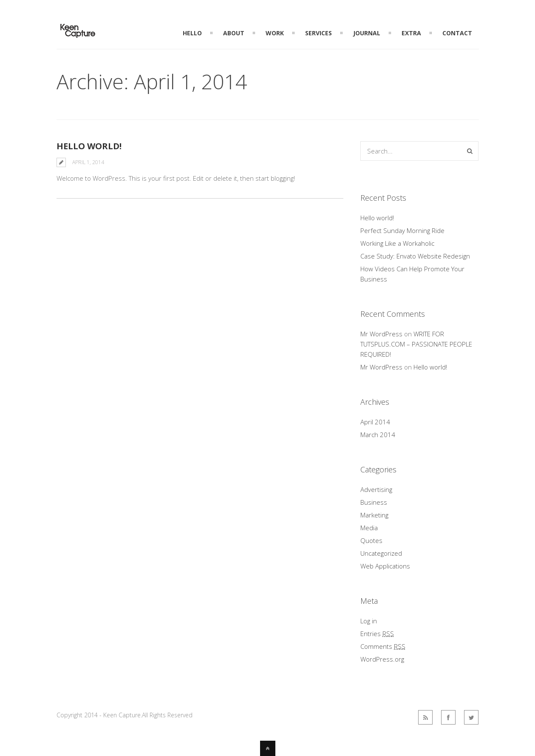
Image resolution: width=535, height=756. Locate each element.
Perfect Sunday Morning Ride (402, 230)
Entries (377, 634)
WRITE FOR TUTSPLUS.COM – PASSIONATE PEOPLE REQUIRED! (416, 344)
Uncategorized (381, 553)
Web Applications (385, 566)
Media (369, 528)
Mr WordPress (381, 334)
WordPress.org (382, 659)
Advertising (376, 489)
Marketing (374, 515)
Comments (383, 646)
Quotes (371, 540)
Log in (369, 621)
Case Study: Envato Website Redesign (415, 256)
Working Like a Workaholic (397, 243)
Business (374, 502)
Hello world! (89, 146)
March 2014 (378, 435)
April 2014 (375, 422)
